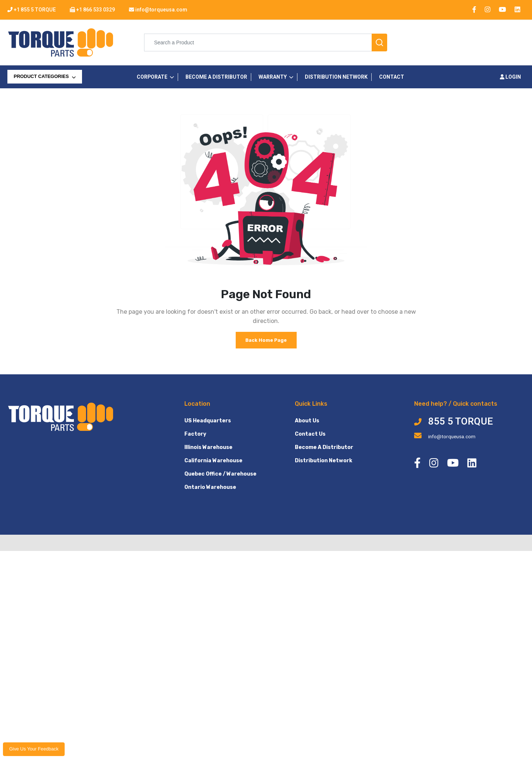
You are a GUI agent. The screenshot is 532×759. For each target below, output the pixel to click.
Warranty (273, 77)
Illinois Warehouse (208, 447)
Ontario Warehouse (210, 487)
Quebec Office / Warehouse (220, 474)
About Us (307, 421)
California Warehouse (213, 461)
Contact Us (310, 434)
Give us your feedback (34, 749)
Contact (392, 77)
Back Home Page (266, 340)
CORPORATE (152, 77)
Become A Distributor (324, 447)
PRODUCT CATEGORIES (45, 76)
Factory (195, 434)
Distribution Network (336, 77)
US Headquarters (208, 421)
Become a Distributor (216, 77)
